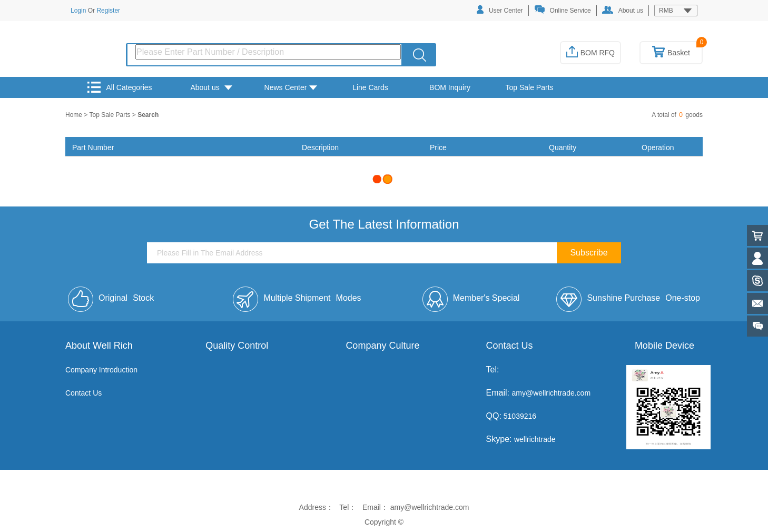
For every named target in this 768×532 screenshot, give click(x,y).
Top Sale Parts (529, 87)
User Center (500, 10)
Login (78, 11)
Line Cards (370, 87)
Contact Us (83, 393)
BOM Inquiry (450, 87)
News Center (291, 87)
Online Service (563, 10)
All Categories (120, 87)
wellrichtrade (535, 439)
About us (623, 10)
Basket (671, 53)
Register (108, 11)
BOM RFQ (590, 53)
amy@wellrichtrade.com (551, 393)
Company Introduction (101, 370)
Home (75, 115)
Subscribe (589, 253)
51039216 (519, 416)
